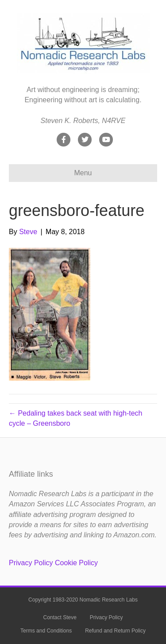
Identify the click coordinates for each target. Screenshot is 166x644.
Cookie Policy (76, 563)
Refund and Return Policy (115, 631)
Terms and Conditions (46, 631)
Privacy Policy (31, 563)
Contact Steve (60, 617)
